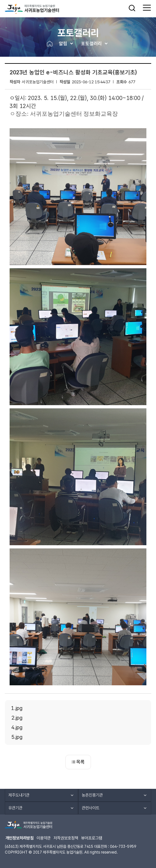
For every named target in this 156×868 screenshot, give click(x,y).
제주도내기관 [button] (19, 795)
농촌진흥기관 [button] (92, 795)
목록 (78, 762)
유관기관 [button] (15, 808)
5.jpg (17, 737)
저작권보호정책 (66, 838)
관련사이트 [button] (90, 808)
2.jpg (17, 718)
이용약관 (44, 838)
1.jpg (17, 708)
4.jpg (17, 727)
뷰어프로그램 (92, 838)
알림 (63, 44)
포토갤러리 (91, 44)
